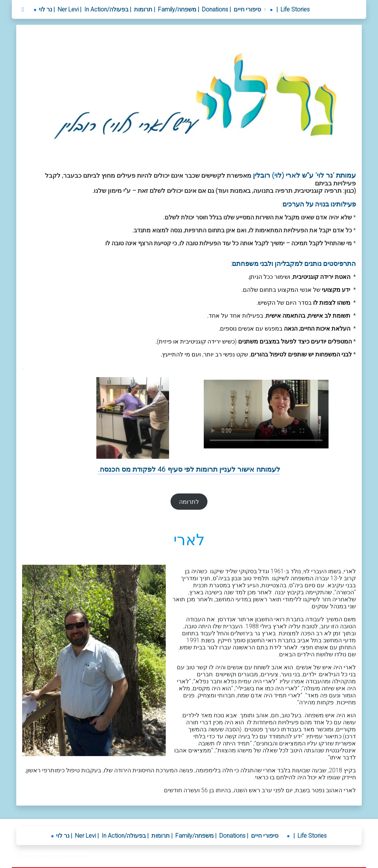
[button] (250, 9)
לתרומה (189, 502)
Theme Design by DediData (51, 856)
